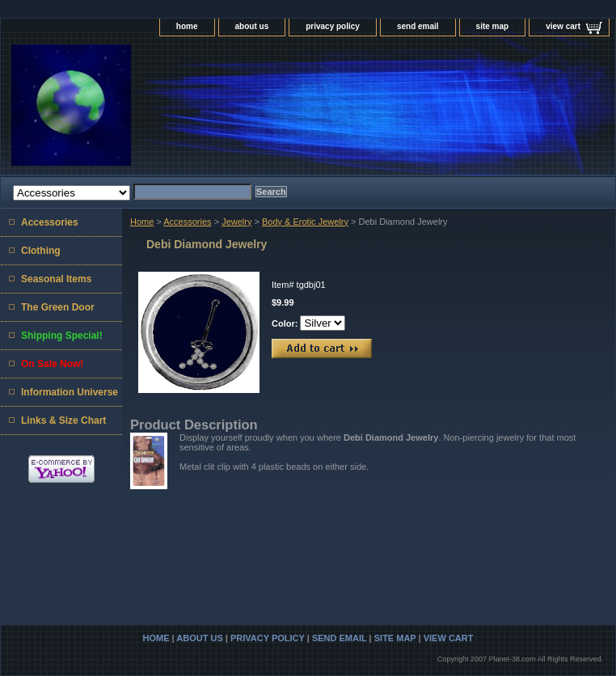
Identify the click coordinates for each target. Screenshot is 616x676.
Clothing (41, 251)
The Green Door (58, 307)
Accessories (187, 222)
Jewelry (236, 222)
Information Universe (70, 392)
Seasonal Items (56, 279)
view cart (563, 26)
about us (252, 26)
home (187, 26)
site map (493, 26)
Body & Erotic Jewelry (305, 222)
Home (142, 222)
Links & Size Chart (63, 420)
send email (418, 26)
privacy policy (333, 26)
